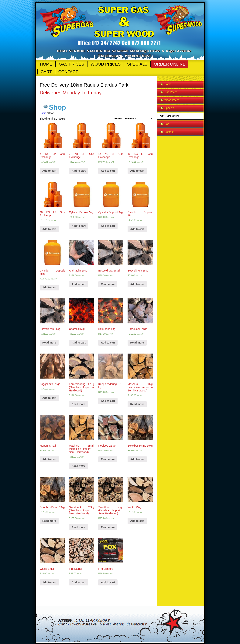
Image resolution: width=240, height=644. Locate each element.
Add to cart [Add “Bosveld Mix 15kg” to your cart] (137, 284)
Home (46, 64)
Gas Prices (71, 64)
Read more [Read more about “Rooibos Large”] (108, 459)
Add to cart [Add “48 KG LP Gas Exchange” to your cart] (49, 229)
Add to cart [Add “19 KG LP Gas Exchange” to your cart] (137, 171)
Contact (68, 72)
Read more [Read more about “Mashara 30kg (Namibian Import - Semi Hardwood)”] (137, 404)
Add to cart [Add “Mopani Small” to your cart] (49, 459)
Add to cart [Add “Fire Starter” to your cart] (79, 582)
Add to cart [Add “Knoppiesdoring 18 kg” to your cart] (108, 401)
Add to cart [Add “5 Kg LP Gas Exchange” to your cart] (49, 171)
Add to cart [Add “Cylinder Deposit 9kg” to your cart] (108, 226)
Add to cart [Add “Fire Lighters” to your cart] (108, 582)
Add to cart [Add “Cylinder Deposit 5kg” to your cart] (79, 226)
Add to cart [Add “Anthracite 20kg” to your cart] (79, 284)
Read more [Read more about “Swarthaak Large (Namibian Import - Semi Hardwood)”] (108, 527)
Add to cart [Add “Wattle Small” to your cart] (49, 582)
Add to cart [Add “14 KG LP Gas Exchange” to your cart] (108, 171)
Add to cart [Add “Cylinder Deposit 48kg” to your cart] (49, 287)
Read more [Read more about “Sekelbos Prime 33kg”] (49, 521)
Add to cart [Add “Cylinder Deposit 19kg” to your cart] (137, 229)
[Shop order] (132, 119)
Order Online (170, 64)
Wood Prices (106, 64)
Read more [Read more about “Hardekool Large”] (137, 343)
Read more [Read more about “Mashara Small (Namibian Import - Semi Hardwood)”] (78, 466)
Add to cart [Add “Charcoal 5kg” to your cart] (79, 343)
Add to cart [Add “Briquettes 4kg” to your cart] (108, 343)
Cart (46, 72)
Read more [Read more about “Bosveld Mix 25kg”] (49, 343)
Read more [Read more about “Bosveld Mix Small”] (108, 284)
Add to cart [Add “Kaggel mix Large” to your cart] (49, 398)
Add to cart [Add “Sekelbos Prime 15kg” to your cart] (137, 459)
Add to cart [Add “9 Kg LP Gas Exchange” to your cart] (79, 171)
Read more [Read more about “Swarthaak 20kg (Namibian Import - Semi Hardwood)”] (78, 527)
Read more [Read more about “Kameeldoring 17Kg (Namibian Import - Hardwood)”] (78, 404)
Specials (137, 64)
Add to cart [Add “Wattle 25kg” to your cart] (137, 521)
